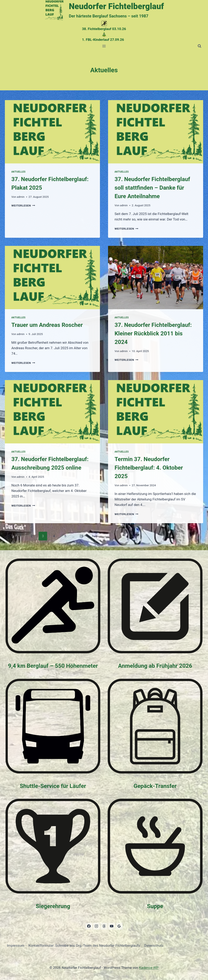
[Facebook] (89, 926)
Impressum (16, 945)
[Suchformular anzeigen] (199, 46)
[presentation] (52, 132)
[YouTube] (112, 926)
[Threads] (104, 926)
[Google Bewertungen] (119, 926)
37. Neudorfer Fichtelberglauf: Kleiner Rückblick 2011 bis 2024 (153, 333)
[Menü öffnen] (104, 46)
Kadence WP (149, 968)
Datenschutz (154, 945)
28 (81, 536)
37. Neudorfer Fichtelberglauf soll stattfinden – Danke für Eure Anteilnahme (152, 188)
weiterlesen (23, 205)
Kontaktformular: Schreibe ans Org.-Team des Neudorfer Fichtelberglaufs (84, 945)
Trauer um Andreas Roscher (47, 325)
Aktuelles (18, 172)
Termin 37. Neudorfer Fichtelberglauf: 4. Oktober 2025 (149, 468)
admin (21, 197)
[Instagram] (96, 926)
